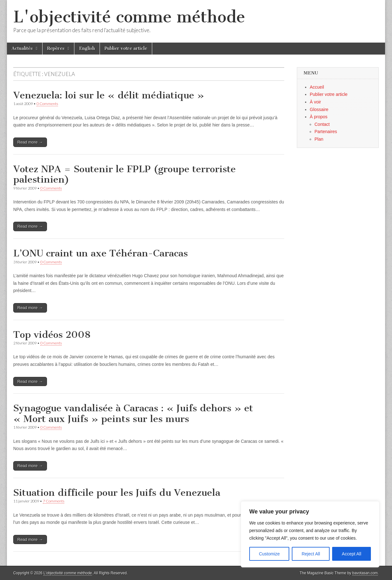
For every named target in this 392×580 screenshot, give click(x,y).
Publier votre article (126, 48)
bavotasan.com (365, 573)
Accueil (317, 87)
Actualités (22, 48)
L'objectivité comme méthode (129, 17)
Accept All (352, 554)
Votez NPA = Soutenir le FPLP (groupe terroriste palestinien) (124, 174)
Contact (322, 124)
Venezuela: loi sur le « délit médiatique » (109, 95)
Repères (56, 48)
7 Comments (54, 501)
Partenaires (326, 132)
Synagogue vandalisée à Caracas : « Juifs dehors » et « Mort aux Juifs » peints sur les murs (133, 413)
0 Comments (47, 104)
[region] (310, 534)
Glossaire (319, 109)
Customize (269, 554)
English (87, 48)
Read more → (30, 142)
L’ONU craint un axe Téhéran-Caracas (101, 253)
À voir (315, 102)
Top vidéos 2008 (52, 335)
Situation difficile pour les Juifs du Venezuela (117, 493)
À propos (319, 117)
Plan (319, 139)
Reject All (311, 554)
